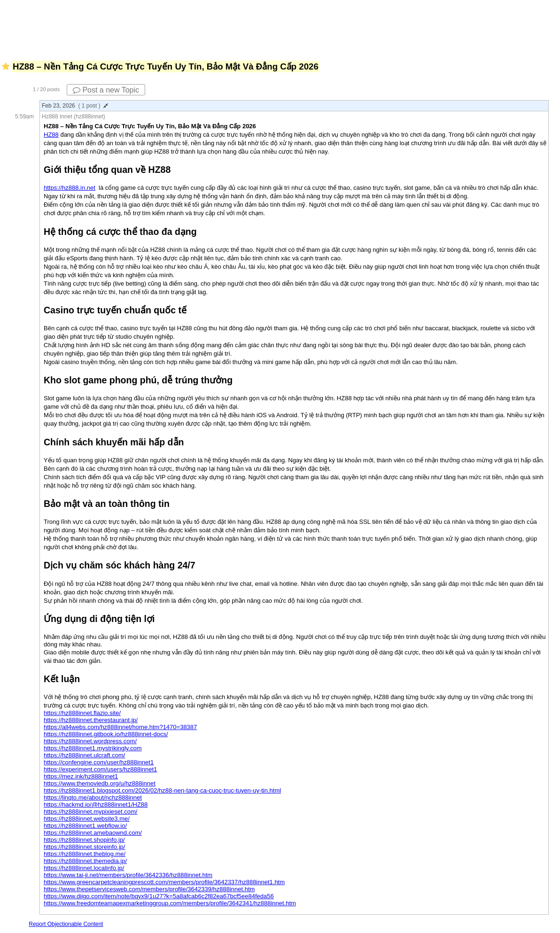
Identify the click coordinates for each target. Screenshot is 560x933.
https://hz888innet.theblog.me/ (85, 854)
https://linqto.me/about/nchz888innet (93, 797)
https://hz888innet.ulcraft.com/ (84, 755)
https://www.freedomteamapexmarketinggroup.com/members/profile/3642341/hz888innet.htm (170, 903)
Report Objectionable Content (66, 924)
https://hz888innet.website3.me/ (87, 819)
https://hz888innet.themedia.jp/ (85, 861)
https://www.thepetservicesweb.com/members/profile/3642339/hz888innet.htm (149, 889)
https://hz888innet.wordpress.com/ (90, 741)
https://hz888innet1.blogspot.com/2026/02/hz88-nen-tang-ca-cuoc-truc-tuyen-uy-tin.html (162, 790)
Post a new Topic (106, 90)
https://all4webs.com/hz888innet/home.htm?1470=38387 (120, 727)
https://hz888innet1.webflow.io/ (85, 826)
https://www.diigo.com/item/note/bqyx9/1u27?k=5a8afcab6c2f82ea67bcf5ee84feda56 (159, 896)
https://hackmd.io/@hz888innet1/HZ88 (96, 805)
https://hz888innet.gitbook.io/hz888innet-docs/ (106, 734)
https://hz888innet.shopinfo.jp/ (84, 840)
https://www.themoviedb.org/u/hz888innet (100, 783)
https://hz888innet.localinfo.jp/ (84, 868)
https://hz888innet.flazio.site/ (82, 713)
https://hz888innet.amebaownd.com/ (93, 833)
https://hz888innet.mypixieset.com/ (90, 812)
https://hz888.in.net (70, 188)
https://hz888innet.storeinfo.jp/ (84, 847)
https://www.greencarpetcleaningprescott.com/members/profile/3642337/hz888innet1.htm (164, 882)
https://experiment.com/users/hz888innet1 (100, 769)
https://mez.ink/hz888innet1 (81, 776)
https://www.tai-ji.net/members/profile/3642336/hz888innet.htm (128, 875)
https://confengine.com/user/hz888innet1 (99, 762)
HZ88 (51, 135)
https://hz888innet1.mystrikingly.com (93, 748)
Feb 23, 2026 (75, 106)
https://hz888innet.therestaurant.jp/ (91, 720)
